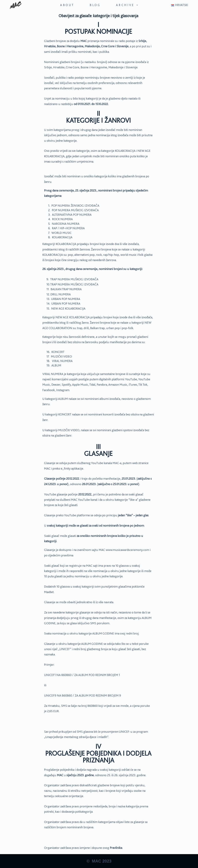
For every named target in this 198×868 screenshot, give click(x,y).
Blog (95, 5)
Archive (128, 5)
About (67, 5)
